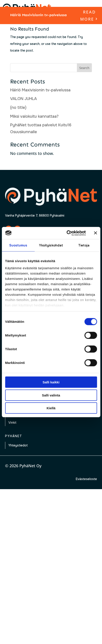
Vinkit (12, 423)
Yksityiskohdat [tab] (51, 245)
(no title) (18, 108)
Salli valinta (51, 395)
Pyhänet (14, 436)
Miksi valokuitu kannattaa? (34, 116)
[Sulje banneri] (95, 233)
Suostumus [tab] (18, 245)
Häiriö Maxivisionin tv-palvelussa (38, 15)
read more (88, 15)
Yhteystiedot (18, 445)
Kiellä (51, 408)
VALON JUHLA (23, 99)
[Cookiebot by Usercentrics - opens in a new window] (66, 233)
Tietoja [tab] (84, 245)
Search (84, 68)
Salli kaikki (51, 382)
